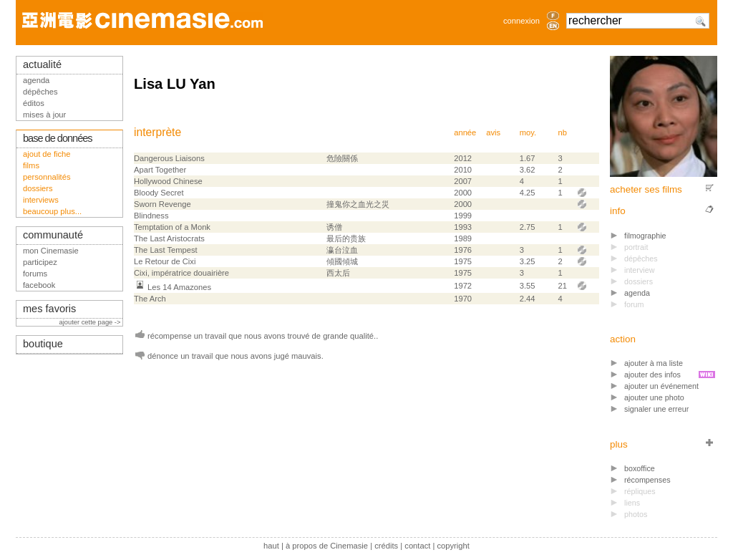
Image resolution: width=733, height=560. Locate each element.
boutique (43, 344)
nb (562, 132)
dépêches (40, 92)
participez (40, 262)
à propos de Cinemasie (327, 546)
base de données (58, 138)
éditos (34, 103)
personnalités (47, 177)
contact (417, 546)
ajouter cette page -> (91, 322)
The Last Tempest (166, 250)
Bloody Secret (159, 193)
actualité (42, 64)
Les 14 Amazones (179, 287)
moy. (528, 132)
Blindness (151, 216)
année (465, 132)
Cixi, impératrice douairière (181, 273)
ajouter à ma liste (654, 363)
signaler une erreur (656, 409)
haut (271, 546)
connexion (521, 21)
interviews (41, 200)
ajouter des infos (652, 375)
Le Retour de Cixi (165, 261)
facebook (39, 285)
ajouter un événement (661, 386)
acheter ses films (646, 189)
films (31, 165)
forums (35, 274)
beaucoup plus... (52, 211)
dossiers (38, 188)
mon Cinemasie (51, 251)
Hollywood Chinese (168, 181)
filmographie (645, 236)
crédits (386, 546)
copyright (453, 546)
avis (493, 132)
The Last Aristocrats (169, 238)
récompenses (647, 480)
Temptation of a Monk (172, 227)
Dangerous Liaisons (169, 158)
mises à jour (44, 115)
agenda (637, 293)
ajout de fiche (47, 154)
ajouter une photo (654, 397)
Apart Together (160, 170)
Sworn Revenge (162, 204)
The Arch (150, 299)
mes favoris (49, 309)
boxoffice (640, 468)
